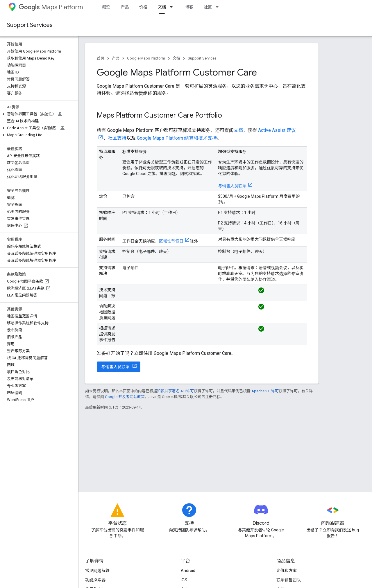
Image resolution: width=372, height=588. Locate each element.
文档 (176, 58)
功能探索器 (95, 580)
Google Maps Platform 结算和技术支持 (177, 138)
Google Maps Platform (146, 58)
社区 (208, 7)
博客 (189, 7)
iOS (184, 580)
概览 (106, 7)
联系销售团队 (289, 580)
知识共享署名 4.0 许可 (175, 391)
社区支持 (117, 138)
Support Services (30, 25)
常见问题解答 (97, 571)
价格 (143, 7)
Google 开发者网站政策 (125, 397)
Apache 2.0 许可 (265, 391)
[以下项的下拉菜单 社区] (219, 7)
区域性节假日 (171, 241)
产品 (125, 7)
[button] (38, 114)
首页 (101, 58)
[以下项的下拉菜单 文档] (173, 7)
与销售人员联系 (232, 186)
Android (188, 571)
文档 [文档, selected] (162, 7)
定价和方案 (287, 571)
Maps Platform (51, 7)
